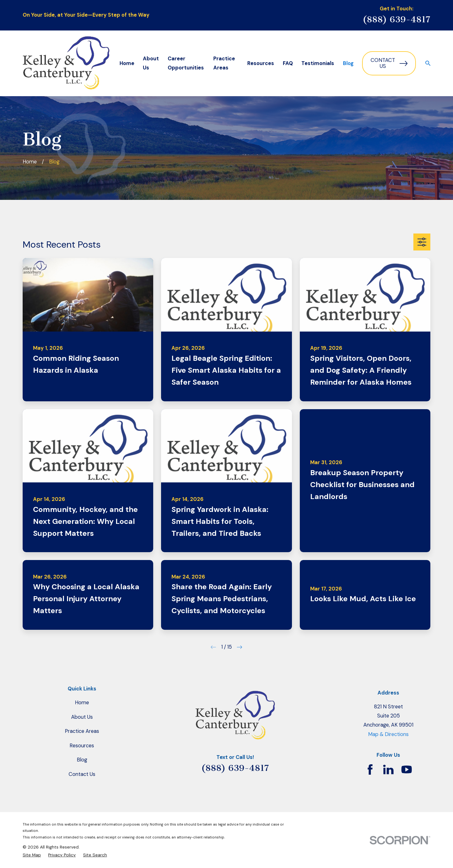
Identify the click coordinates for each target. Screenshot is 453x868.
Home (82, 703)
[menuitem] (32, 855)
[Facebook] (370, 769)
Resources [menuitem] (261, 63)
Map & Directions (388, 734)
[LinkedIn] (388, 769)
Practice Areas (82, 731)
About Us (82, 717)
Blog (82, 760)
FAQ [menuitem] (288, 63)
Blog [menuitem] (348, 63)
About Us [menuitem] (151, 63)
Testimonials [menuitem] (318, 63)
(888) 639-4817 (397, 19)
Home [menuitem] (127, 63)
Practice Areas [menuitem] (224, 63)
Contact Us (389, 63)
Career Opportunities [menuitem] (186, 63)
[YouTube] (407, 769)
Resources (82, 746)
